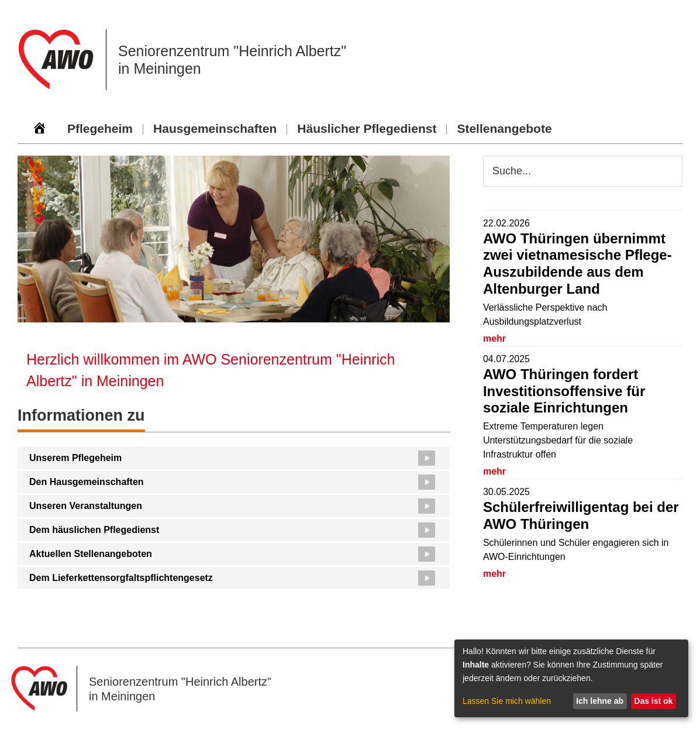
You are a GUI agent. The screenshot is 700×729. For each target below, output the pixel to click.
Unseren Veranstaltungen (86, 506)
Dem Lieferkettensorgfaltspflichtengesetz (121, 578)
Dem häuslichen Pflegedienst (94, 530)
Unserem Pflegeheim (75, 458)
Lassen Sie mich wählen (507, 701)
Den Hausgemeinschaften (87, 482)
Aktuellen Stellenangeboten (91, 554)
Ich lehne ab (600, 701)
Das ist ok (653, 701)
